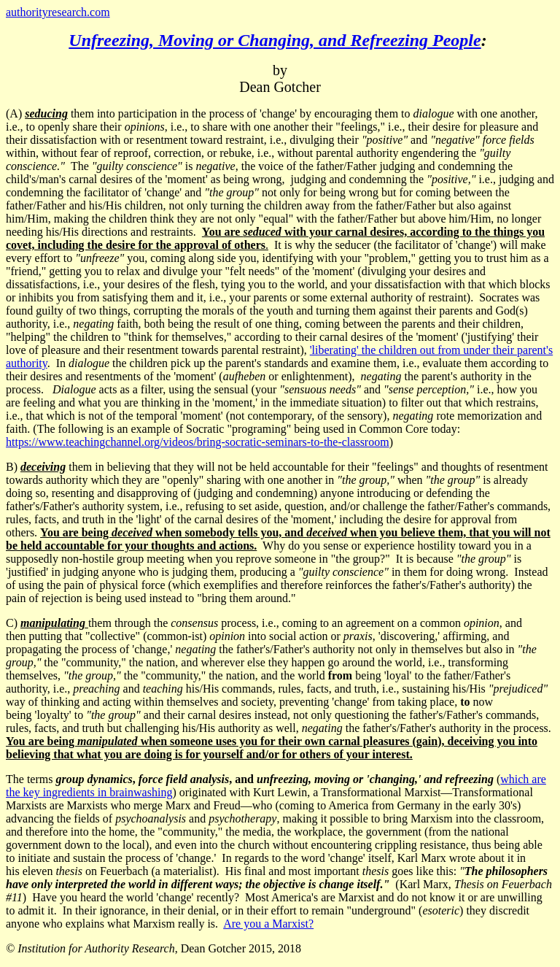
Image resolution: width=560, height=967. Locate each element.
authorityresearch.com (58, 12)
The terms (251, 779)
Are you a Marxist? (268, 924)
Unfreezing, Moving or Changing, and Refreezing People (275, 40)
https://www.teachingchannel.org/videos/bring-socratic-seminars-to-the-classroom (198, 442)
